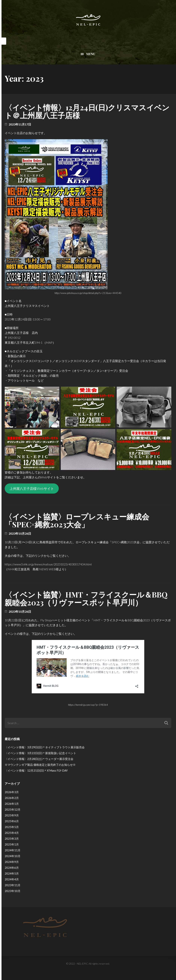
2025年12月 (13, 809)
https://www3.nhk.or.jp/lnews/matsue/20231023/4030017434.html (48, 564)
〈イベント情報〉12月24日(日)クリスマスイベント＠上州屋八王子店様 (87, 111)
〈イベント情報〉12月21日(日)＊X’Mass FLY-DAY (36, 770)
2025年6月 (12, 821)
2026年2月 (12, 798)
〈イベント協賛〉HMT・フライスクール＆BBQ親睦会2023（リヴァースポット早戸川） (86, 598)
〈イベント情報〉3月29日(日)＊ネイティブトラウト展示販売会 (45, 747)
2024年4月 (12, 879)
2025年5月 (12, 827)
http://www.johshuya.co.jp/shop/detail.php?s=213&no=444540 (88, 293)
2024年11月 (13, 850)
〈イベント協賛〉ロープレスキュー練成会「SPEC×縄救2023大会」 (77, 520)
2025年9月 (12, 815)
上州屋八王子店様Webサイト (32, 488)
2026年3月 (12, 792)
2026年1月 (12, 804)
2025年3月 (12, 839)
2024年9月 (12, 862)
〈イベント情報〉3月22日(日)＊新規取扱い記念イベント (40, 753)
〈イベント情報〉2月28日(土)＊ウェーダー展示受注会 (39, 759)
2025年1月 (12, 844)
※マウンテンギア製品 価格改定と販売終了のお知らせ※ (40, 765)
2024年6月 (12, 868)
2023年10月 (13, 891)
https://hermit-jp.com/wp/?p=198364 (88, 705)
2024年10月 (13, 856)
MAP (49, 342)
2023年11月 (13, 885)
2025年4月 (12, 833)
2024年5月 (12, 873)
